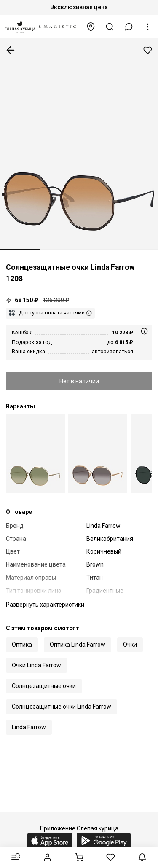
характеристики (45, 605)
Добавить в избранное (148, 50)
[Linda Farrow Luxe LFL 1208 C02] (35, 453)
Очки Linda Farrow (36, 665)
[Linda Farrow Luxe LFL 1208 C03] (98, 453)
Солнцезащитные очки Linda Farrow (62, 707)
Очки (130, 645)
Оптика (22, 645)
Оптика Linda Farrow (78, 645)
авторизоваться (112, 351)
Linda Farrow (29, 727)
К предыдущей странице (11, 50)
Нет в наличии (79, 381)
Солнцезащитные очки (44, 686)
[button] (129, 27)
